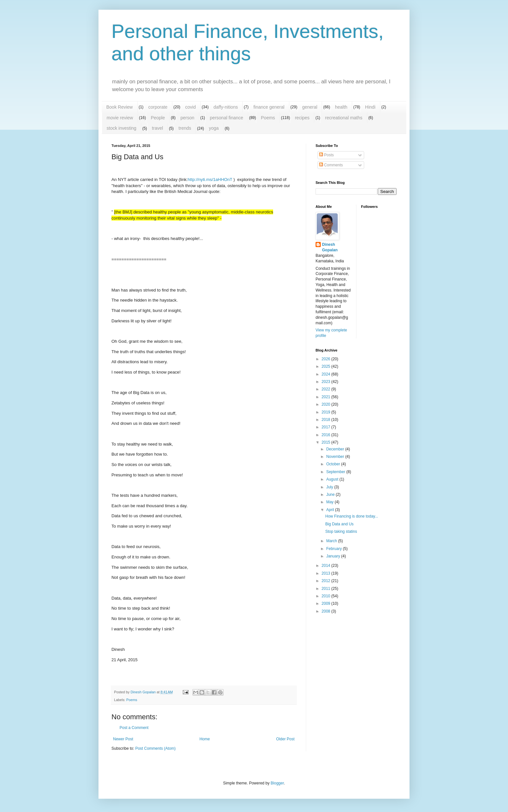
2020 (327, 404)
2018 (327, 420)
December (336, 449)
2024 (327, 374)
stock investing (121, 128)
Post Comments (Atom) (155, 748)
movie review (120, 118)
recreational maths (344, 118)
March (332, 541)
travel (157, 128)
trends (185, 128)
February (335, 549)
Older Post (285, 739)
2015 (327, 442)
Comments (331, 165)
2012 (327, 581)
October (334, 464)
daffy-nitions (226, 107)
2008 (327, 611)
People (158, 118)
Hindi (370, 107)
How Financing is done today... (352, 516)
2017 (327, 427)
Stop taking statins (341, 531)
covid (191, 107)
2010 (327, 596)
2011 (327, 589)
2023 (327, 382)
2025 (327, 366)
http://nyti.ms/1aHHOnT (210, 179)
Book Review (120, 107)
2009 (327, 603)
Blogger (277, 783)
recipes (302, 118)
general (310, 107)
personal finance (227, 118)
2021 (327, 397)
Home (205, 739)
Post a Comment (134, 728)
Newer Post (123, 739)
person (187, 118)
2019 (327, 412)
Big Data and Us (339, 524)
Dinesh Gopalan (330, 247)
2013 (327, 573)
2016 (327, 435)
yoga (214, 128)
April (331, 510)
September (336, 472)
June (331, 495)
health (341, 107)
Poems (268, 118)
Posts (326, 155)
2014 (327, 566)
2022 (327, 389)
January (334, 556)
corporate (158, 107)
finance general (269, 107)
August (333, 479)
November (336, 457)
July (330, 487)
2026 (327, 359)
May (330, 502)
